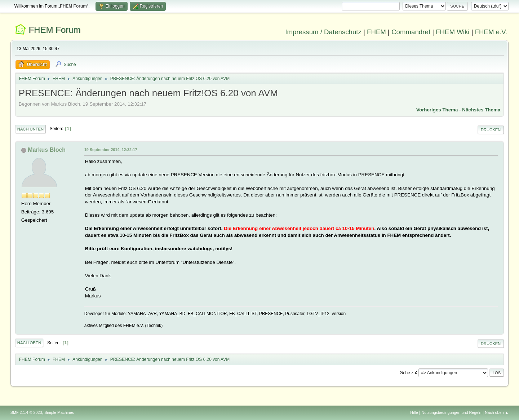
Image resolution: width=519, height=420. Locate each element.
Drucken (491, 130)
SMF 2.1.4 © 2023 (26, 412)
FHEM (376, 32)
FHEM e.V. (491, 32)
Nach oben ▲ (497, 412)
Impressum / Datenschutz (323, 32)
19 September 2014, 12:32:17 (111, 150)
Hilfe (414, 412)
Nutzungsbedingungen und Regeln (452, 412)
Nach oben (29, 343)
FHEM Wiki (453, 32)
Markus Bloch (47, 150)
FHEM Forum (54, 30)
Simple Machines (59, 412)
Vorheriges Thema (437, 110)
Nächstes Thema (481, 110)
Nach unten (30, 129)
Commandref (411, 32)
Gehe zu (408, 372)
